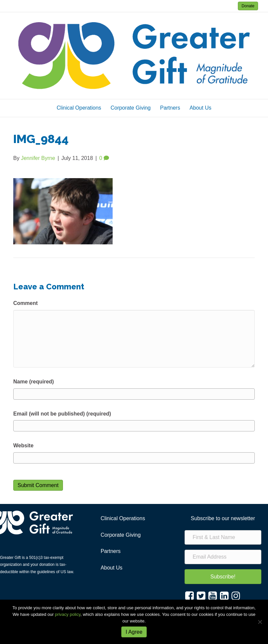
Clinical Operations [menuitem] (123, 518)
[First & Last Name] (223, 537)
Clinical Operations (79, 108)
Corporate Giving (131, 108)
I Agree (134, 632)
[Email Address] (223, 557)
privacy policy (68, 614)
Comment (26, 303)
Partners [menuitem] (111, 551)
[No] (260, 622)
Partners (170, 108)
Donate (248, 6)
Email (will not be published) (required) (62, 414)
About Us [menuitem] (112, 568)
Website (23, 446)
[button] (223, 577)
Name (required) (34, 382)
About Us (200, 108)
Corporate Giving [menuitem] (121, 535)
